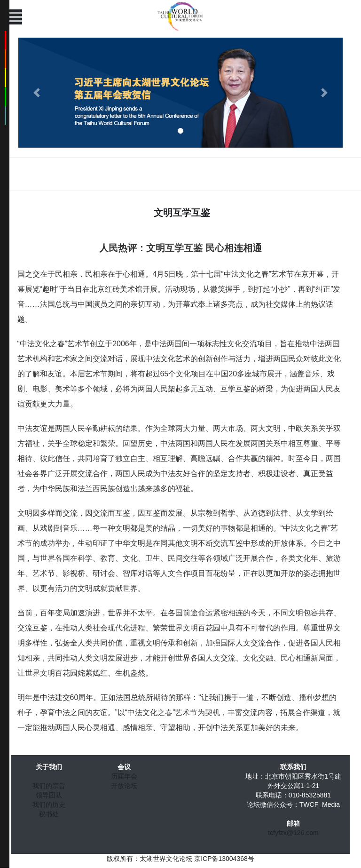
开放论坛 (124, 786)
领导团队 (49, 795)
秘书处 (49, 814)
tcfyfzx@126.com (293, 833)
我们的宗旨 (49, 786)
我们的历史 (49, 804)
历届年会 (124, 776)
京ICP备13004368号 (224, 859)
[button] (37, 93)
